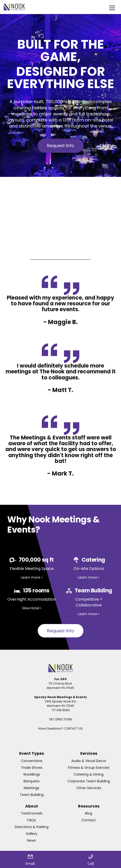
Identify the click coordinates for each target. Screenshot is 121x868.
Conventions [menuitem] (32, 761)
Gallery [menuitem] (32, 834)
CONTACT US (73, 728)
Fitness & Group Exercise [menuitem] (89, 768)
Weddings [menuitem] (32, 774)
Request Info (61, 146)
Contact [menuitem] (89, 820)
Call (91, 860)
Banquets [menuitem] (32, 781)
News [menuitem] (32, 840)
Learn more (32, 577)
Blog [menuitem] (89, 813)
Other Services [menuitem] (89, 788)
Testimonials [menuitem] (32, 813)
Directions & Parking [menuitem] (32, 827)
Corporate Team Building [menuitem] (89, 781)
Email (30, 860)
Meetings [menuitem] (32, 788)
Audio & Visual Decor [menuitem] (89, 761)
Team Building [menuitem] (32, 795)
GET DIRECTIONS (61, 719)
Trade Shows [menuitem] (32, 768)
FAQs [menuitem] (32, 820)
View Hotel (32, 608)
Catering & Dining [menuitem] (89, 774)
